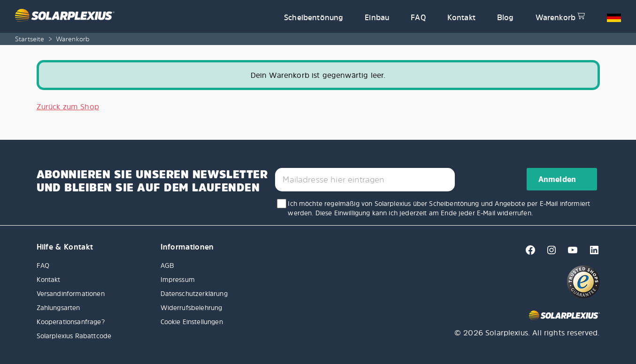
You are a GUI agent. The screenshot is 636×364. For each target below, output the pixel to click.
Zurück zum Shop (68, 106)
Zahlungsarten (58, 307)
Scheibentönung (314, 17)
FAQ (418, 17)
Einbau (377, 17)
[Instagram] (549, 253)
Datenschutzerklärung (194, 293)
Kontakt (461, 17)
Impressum (178, 279)
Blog (506, 17)
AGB (167, 265)
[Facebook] (528, 253)
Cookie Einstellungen (192, 322)
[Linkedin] (590, 253)
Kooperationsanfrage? (71, 322)
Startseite (30, 39)
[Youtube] (570, 253)
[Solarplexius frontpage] (144, 16)
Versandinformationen (71, 293)
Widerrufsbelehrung (192, 307)
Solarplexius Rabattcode (74, 336)
